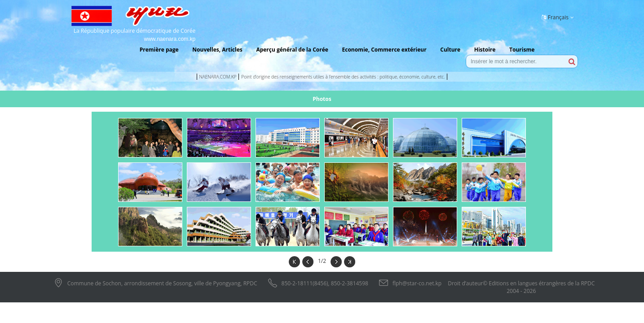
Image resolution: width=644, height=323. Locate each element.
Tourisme (522, 50)
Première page (159, 50)
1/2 (322, 261)
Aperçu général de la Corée (292, 50)
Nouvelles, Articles (217, 50)
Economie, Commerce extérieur (384, 50)
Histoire (485, 50)
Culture (450, 50)
